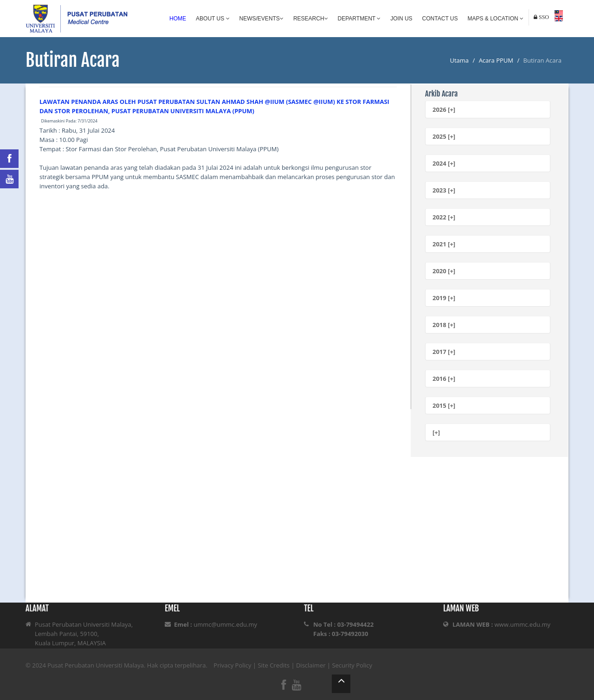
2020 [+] (444, 271)
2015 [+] (444, 405)
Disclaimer (311, 665)
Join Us (401, 19)
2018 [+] (444, 325)
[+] (436, 432)
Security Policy (352, 665)
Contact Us (440, 19)
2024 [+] (444, 163)
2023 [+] (444, 190)
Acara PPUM (496, 60)
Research (311, 19)
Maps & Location (496, 19)
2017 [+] (444, 352)
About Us (213, 19)
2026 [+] (444, 109)
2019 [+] (444, 298)
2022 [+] (444, 217)
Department (359, 19)
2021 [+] (444, 244)
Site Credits (274, 665)
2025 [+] (444, 136)
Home (178, 19)
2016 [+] (444, 379)
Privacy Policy (232, 665)
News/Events (261, 19)
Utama (459, 60)
